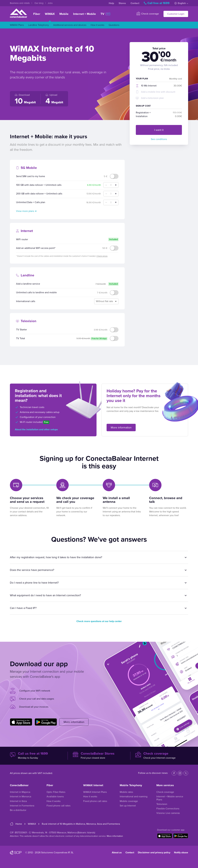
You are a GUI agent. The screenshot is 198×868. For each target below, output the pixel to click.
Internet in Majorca (20, 792)
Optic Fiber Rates (56, 792)
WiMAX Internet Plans (95, 792)
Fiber (37, 14)
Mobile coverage (129, 801)
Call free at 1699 (157, 3)
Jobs (50, 3)
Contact (135, 3)
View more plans (25, 211)
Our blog (39, 3)
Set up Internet (128, 806)
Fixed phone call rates (58, 806)
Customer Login (176, 14)
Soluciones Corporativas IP (55, 853)
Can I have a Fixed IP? (23, 608)
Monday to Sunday (36, 756)
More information (121, 428)
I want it (159, 130)
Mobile (64, 14)
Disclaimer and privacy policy (154, 853)
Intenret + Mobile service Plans (170, 798)
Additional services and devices (70, 25)
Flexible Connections (168, 809)
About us (117, 853)
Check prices (102, 256)
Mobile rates (126, 792)
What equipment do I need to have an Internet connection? (45, 595)
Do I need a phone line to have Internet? (34, 583)
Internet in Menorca (20, 797)
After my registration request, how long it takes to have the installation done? (56, 557)
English (181, 3)
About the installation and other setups (36, 430)
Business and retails (20, 3)
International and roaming (134, 797)
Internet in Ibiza (18, 801)
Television (162, 804)
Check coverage (148, 14)
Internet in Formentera (22, 806)
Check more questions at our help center (99, 621)
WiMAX (50, 14)
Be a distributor (18, 810)
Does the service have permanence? (32, 570)
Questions (114, 25)
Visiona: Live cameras (168, 813)
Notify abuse (181, 853)
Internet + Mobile (85, 14)
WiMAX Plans (17, 25)
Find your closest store (99, 756)
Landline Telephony (39, 25)
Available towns (55, 797)
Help (111, 3)
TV (105, 14)
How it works (97, 25)
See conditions (159, 139)
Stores (122, 3)
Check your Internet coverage (162, 756)
